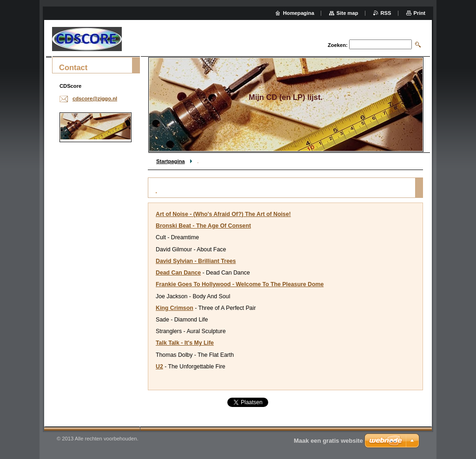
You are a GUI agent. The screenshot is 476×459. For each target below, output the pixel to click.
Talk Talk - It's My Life (185, 343)
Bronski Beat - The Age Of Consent (203, 226)
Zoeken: (338, 45)
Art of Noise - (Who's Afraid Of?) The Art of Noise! (223, 214)
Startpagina (171, 161)
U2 (159, 367)
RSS (386, 13)
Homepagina (299, 13)
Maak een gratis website (328, 441)
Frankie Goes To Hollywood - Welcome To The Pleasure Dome (240, 284)
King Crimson (175, 308)
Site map (347, 13)
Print (420, 13)
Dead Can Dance (178, 273)
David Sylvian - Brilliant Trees (196, 261)
